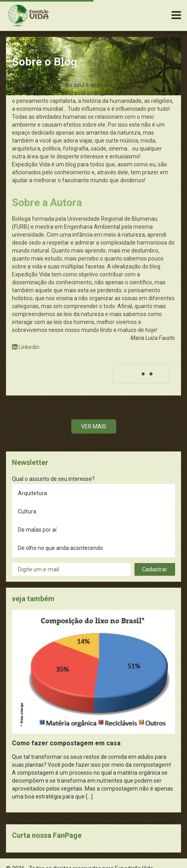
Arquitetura (32, 493)
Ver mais (94, 426)
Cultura (27, 511)
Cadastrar (155, 569)
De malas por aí (37, 530)
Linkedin (26, 347)
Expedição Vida (28, 15)
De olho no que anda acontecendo (60, 548)
